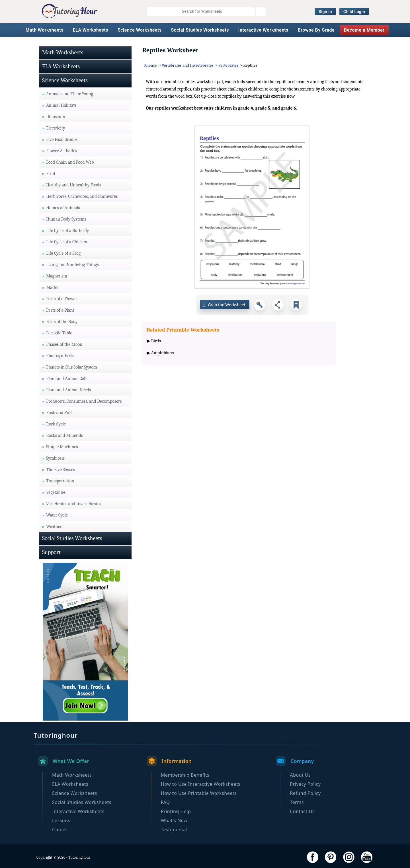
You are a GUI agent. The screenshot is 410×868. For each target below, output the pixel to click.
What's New (174, 820)
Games (60, 830)
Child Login (354, 12)
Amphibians (163, 353)
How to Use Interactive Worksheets (201, 784)
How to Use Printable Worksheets (199, 793)
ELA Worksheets (91, 30)
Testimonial (174, 830)
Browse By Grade (316, 30)
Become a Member (364, 30)
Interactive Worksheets (263, 30)
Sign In (325, 12)
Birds (156, 341)
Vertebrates (228, 65)
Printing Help (176, 811)
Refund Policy (305, 793)
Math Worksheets (44, 30)
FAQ (165, 802)
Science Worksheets (140, 30)
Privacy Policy (305, 784)
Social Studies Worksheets (200, 30)
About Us (300, 775)
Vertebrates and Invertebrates (187, 65)
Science (150, 65)
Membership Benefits (185, 775)
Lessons (61, 820)
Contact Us (302, 811)
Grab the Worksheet (227, 305)
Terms (297, 802)
